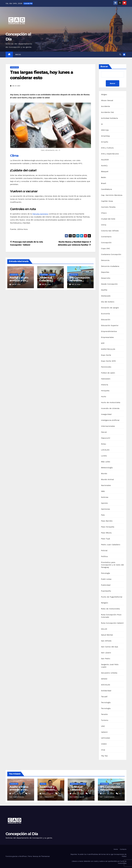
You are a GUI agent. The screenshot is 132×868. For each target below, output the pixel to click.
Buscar (104, 66)
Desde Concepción (109, 284)
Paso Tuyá (106, 539)
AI (102, 124)
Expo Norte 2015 (108, 361)
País (103, 515)
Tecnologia (106, 708)
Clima (14, 156)
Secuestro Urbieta (109, 673)
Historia (105, 385)
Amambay (105, 136)
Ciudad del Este (108, 219)
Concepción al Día (22, 834)
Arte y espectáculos (110, 154)
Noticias (105, 497)
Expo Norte (106, 355)
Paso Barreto (107, 521)
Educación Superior (110, 325)
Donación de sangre (110, 308)
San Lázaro (106, 653)
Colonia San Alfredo (110, 231)
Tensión (105, 714)
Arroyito (105, 142)
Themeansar (45, 856)
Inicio (18, 55)
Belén (104, 177)
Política (52, 275)
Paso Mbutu (106, 533)
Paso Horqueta (108, 527)
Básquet (105, 171)
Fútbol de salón (108, 373)
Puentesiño (106, 591)
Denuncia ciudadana (110, 266)
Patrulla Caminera (40, 214)
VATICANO (106, 738)
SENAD (104, 679)
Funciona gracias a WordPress (16, 856)
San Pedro (106, 659)
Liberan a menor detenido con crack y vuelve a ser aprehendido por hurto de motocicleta (99, 862)
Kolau (104, 444)
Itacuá (104, 432)
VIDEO (104, 744)
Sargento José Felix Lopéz (110, 666)
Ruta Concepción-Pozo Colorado (111, 616)
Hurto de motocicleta (111, 402)
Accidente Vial (108, 112)
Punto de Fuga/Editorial (112, 597)
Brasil (104, 183)
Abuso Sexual (107, 100)
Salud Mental (107, 635)
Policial (104, 550)
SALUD (104, 629)
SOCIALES (106, 685)
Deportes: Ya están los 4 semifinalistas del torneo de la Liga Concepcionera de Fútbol (98, 855)
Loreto (104, 456)
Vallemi (104, 732)
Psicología (106, 573)
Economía (105, 314)
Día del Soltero (108, 302)
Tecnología (106, 702)
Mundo (104, 474)
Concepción (14, 67)
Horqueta (105, 391)
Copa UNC (106, 248)
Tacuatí (104, 697)
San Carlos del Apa (110, 647)
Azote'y (104, 166)
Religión (105, 603)
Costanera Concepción (111, 254)
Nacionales (106, 485)
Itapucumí (106, 438)
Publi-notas (106, 579)
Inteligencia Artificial (110, 420)
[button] (120, 54)
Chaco (104, 213)
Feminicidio (106, 367)
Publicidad (106, 585)
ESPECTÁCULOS (108, 349)
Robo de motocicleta (110, 609)
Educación (106, 320)
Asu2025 (105, 160)
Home (116, 849)
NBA (103, 491)
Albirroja (105, 130)
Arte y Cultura (107, 148)
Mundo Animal (108, 479)
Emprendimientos (109, 331)
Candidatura (107, 189)
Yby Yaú (104, 756)
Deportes (105, 272)
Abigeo (104, 94)
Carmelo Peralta (108, 207)
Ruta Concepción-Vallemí (112, 623)
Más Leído (106, 462)
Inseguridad (106, 414)
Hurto (104, 397)
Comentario (106, 237)
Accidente (106, 106)
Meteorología (107, 468)
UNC (103, 726)
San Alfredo (106, 641)
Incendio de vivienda (110, 408)
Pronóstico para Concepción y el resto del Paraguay (112, 565)
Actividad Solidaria (109, 118)
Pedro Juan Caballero (111, 545)
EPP (103, 343)
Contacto (123, 849)
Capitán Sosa (107, 201)
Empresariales (107, 337)
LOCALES (105, 450)
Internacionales (108, 426)
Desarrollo (106, 278)
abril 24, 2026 (18, 794)
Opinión (105, 503)
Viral (103, 750)
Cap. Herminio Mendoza (112, 195)
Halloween (106, 379)
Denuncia (105, 260)
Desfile (104, 290)
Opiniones (106, 509)
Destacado (106, 296)
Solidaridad (106, 691)
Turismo (105, 720)
